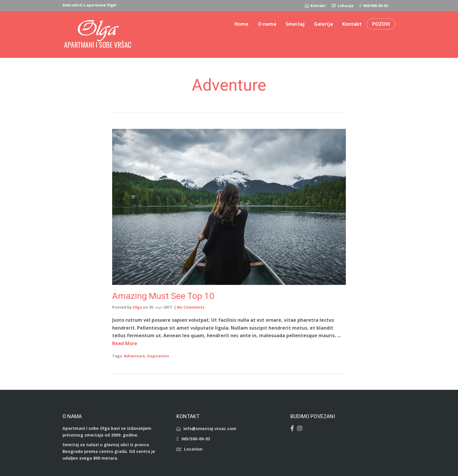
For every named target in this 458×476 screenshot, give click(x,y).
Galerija (323, 24)
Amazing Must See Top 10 (163, 296)
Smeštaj (295, 24)
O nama (267, 24)
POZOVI (381, 24)
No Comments (191, 307)
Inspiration (158, 356)
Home (242, 24)
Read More (125, 343)
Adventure (134, 356)
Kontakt (352, 24)
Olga (137, 307)
